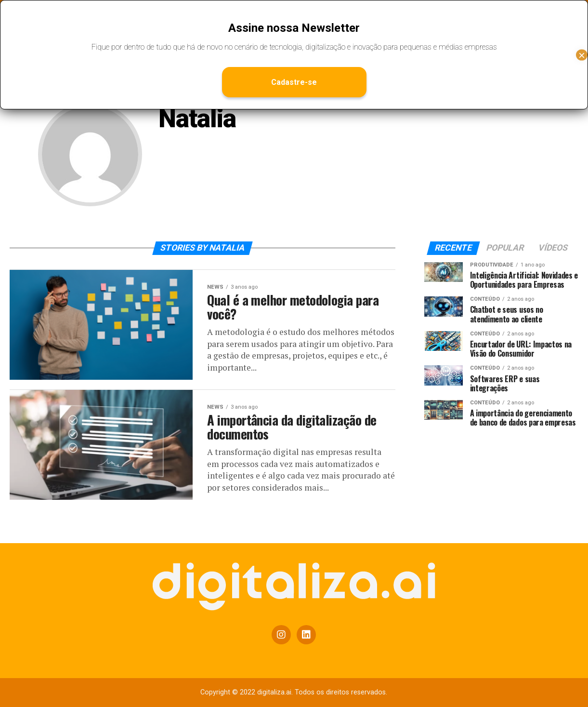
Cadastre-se (294, 82)
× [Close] (582, 55)
